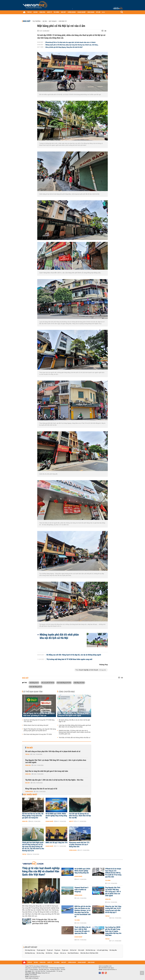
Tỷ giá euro (65, 950)
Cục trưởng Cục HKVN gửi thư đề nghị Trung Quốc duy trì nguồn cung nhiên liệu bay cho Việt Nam (113, 931)
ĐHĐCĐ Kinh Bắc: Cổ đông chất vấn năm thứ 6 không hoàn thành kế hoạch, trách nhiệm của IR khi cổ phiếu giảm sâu (75, 732)
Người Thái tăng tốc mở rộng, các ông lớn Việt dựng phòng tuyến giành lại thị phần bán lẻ (40, 730)
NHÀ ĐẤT (63, 12)
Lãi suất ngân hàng (102, 950)
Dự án (45, 21)
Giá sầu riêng (40, 953)
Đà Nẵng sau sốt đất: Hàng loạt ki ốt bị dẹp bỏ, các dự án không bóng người (74, 655)
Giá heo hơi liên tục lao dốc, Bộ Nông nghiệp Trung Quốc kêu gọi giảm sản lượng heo (33, 816)
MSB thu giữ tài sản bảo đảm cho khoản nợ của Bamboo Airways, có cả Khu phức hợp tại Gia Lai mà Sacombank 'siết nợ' (83, 911)
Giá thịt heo (49, 953)
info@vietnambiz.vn (34, 976)
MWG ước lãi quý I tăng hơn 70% (57, 843)
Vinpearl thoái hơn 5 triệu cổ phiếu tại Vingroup (81, 890)
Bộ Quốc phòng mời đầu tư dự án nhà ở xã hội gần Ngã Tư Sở (74, 721)
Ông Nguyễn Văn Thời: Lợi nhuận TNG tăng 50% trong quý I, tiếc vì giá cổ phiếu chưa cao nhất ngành (56, 761)
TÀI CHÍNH (56, 12)
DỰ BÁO (36, 12)
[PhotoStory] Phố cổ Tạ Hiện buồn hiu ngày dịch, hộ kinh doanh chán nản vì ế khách (71, 42)
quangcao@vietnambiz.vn (110, 970)
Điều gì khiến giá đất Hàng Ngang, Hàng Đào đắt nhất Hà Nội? (64, 47)
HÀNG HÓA (42, 12)
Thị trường (36, 21)
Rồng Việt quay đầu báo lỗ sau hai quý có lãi (41, 789)
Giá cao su (63, 953)
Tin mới (29, 748)
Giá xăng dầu (113, 950)
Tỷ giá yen (57, 950)
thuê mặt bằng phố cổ (35, 687)
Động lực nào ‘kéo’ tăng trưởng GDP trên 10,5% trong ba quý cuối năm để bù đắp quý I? (113, 909)
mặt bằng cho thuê (79, 683)
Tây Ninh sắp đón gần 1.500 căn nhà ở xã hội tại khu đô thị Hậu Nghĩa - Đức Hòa (54, 780)
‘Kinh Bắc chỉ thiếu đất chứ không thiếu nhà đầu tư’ (75, 738)
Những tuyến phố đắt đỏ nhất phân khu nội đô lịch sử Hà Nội (59, 636)
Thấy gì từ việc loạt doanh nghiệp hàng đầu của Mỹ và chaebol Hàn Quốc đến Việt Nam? (41, 871)
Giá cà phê (81, 950)
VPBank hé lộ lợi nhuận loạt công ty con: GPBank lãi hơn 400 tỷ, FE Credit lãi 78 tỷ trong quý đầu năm (113, 873)
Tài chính (108, 880)
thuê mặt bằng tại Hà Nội (64, 683)
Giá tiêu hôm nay (91, 950)
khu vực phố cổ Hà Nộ (48, 683)
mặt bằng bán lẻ (34, 683)
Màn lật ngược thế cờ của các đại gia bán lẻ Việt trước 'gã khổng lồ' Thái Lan (39, 714)
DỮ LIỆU (98, 12)
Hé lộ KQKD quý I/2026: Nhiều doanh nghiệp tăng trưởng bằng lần (56, 816)
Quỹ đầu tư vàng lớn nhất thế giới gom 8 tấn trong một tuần (47, 771)
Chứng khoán (29, 792)
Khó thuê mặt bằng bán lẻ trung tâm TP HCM (38, 734)
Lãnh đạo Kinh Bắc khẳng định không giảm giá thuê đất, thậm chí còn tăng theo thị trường (75, 726)
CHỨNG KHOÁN (72, 12)
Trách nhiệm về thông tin (32, 978)
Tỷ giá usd (50, 950)
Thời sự (27, 754)
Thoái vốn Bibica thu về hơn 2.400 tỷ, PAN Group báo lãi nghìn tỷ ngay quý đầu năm (82, 930)
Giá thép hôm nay (30, 953)
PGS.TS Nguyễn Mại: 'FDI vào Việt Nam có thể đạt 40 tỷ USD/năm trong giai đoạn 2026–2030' (46, 921)
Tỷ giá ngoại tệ (41, 950)
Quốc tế (71, 821)
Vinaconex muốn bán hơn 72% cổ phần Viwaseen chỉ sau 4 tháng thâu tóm (79, 845)
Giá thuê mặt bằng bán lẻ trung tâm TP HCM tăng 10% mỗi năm (39, 721)
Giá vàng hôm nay (30, 950)
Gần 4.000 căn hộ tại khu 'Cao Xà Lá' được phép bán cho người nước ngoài (74, 714)
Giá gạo (56, 953)
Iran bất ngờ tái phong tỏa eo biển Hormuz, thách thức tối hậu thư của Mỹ (80, 816)
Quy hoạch (53, 21)
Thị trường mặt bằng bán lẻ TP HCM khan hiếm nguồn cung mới (69, 659)
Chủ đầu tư (63, 21)
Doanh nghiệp (49, 821)
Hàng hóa (28, 765)
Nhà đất (27, 21)
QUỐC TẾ (49, 12)
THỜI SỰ (29, 12)
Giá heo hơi (73, 950)
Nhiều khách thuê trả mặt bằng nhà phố (36, 725)
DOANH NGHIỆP (82, 12)
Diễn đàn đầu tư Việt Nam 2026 (89, 953)
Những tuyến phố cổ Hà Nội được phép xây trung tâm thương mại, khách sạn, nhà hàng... (72, 45)
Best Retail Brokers (73, 953)
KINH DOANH (91, 12)
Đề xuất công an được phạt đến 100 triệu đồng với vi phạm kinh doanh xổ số (53, 751)
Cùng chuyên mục (67, 692)
